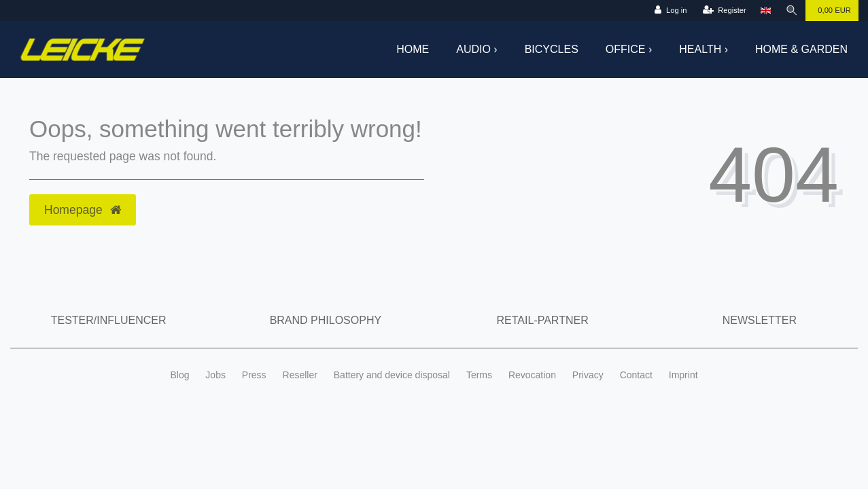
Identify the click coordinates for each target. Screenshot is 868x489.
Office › (629, 49)
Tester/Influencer (109, 320)
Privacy (588, 375)
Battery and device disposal (392, 375)
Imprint (683, 375)
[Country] (766, 11)
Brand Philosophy (326, 320)
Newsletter (760, 320)
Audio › (476, 49)
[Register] (725, 11)
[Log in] (671, 11)
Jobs (215, 375)
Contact (636, 375)
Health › (704, 49)
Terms (479, 375)
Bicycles (552, 49)
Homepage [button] (83, 210)
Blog (179, 375)
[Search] (792, 11)
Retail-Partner (543, 320)
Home (413, 49)
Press (254, 375)
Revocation (532, 375)
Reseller (300, 375)
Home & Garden (801, 49)
